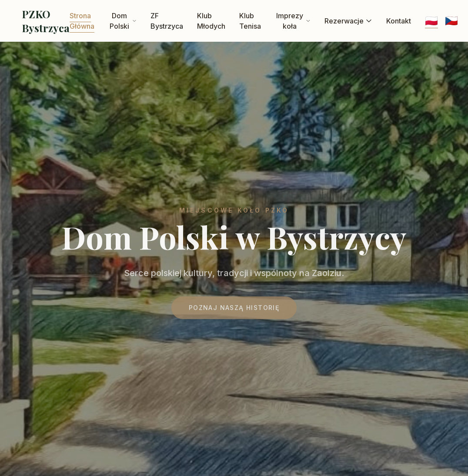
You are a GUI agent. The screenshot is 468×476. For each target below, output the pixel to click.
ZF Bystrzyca (167, 21)
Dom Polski (123, 21)
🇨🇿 (451, 21)
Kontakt (399, 21)
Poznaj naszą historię (234, 310)
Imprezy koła (293, 21)
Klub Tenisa (250, 21)
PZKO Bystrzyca (46, 21)
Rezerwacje (348, 21)
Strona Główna (82, 21)
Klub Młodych (211, 21)
